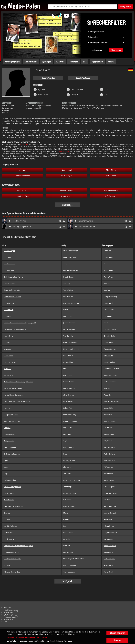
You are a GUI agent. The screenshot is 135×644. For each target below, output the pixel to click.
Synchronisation (31, 62)
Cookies (10, 638)
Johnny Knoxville (23, 176)
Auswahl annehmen (117, 633)
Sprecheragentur (9, 612)
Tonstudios (74, 62)
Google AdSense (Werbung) (61, 641)
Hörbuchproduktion (12, 62)
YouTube (13, 641)
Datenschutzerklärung (11, 611)
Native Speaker (9, 614)
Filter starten (116, 50)
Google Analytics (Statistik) (33, 641)
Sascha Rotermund (87, 227)
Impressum (7, 607)
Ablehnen (117, 640)
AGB (5, 621)
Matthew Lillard (111, 190)
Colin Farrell (67, 170)
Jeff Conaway (111, 196)
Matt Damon (64, 151)
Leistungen (46, 62)
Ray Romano (109, 356)
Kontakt (111, 62)
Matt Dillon (111, 170)
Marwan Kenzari (110, 513)
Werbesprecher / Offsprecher (13, 616)
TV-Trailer (60, 62)
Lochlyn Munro (67, 190)
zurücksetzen (97, 50)
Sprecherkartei (9, 619)
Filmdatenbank (97, 62)
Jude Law (24, 144)
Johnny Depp (23, 190)
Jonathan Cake (23, 196)
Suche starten (126, 7)
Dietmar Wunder (86, 221)
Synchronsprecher (10, 618)
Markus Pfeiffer (19, 221)
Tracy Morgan (67, 176)
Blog (85, 62)
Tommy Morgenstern (22, 227)
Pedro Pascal (111, 176)
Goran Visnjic (67, 196)
